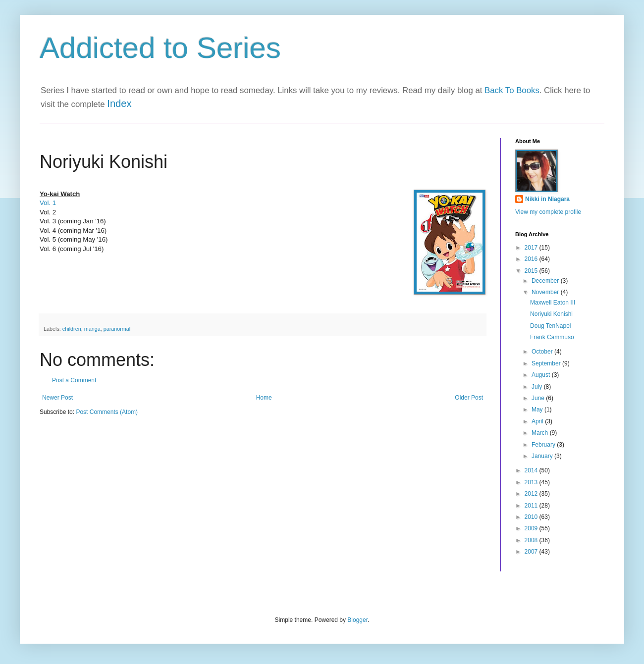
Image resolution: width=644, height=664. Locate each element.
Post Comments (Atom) (107, 412)
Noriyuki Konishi (551, 314)
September (547, 363)
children (72, 329)
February (544, 445)
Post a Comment (74, 380)
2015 (532, 271)
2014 (532, 470)
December (546, 281)
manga (92, 329)
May (538, 409)
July (538, 387)
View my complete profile (548, 212)
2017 (532, 248)
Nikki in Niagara (547, 199)
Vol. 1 (48, 203)
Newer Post (57, 398)
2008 (532, 540)
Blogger (357, 620)
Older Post (469, 398)
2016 (532, 259)
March (541, 433)
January (543, 456)
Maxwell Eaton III (553, 303)
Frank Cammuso (552, 337)
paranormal (117, 329)
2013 (532, 482)
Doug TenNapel (551, 326)
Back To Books (512, 90)
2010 (532, 517)
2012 (532, 494)
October (543, 352)
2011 (532, 506)
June (539, 398)
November (546, 292)
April (538, 421)
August (542, 375)
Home (264, 398)
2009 (532, 528)
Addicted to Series (160, 48)
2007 (532, 552)
